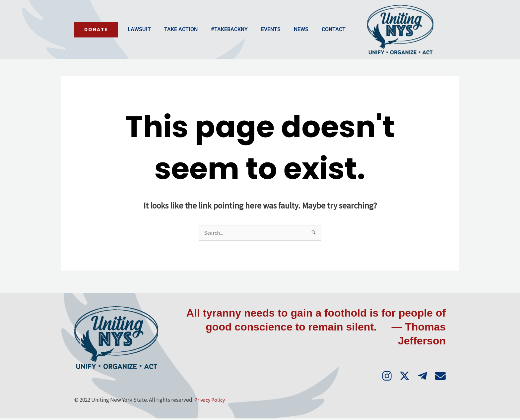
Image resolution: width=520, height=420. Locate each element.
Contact (284, 38)
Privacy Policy (211, 401)
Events (221, 38)
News (251, 38)
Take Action (131, 38)
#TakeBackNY (179, 38)
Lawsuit (89, 38)
